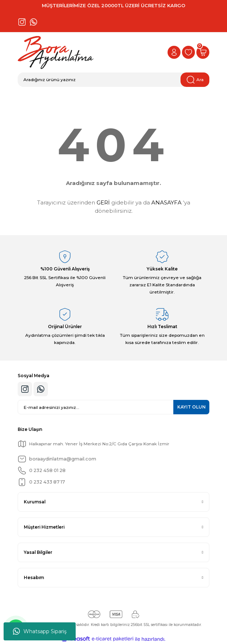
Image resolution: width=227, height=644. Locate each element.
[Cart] (203, 52)
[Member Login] (174, 52)
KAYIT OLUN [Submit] (192, 407)
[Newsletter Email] (113, 407)
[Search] (113, 80)
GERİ (103, 202)
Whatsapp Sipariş (40, 631)
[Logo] (56, 52)
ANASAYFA (166, 202)
